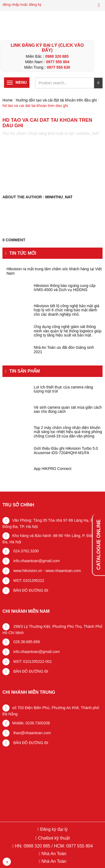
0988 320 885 (57, 56)
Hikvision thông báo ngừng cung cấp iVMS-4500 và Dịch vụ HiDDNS (65, 288)
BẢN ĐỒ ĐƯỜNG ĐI (30, 590)
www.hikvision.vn (27, 571)
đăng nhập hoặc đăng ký (22, 5)
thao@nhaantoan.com (32, 733)
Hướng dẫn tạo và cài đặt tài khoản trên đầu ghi (56, 100)
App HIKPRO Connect (53, 469)
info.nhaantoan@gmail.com (36, 561)
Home (7, 100)
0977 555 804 (58, 62)
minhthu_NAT (88, 133)
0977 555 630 (58, 67)
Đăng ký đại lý (53, 829)
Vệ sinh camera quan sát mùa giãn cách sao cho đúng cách (68, 410)
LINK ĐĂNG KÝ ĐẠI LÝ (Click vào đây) (47, 48)
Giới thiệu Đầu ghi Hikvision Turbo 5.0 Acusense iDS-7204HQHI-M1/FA (66, 451)
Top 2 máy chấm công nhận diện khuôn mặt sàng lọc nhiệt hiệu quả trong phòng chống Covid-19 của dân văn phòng (68, 432)
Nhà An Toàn (54, 854)
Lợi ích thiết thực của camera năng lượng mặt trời (63, 389)
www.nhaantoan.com (63, 571)
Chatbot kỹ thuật (53, 838)
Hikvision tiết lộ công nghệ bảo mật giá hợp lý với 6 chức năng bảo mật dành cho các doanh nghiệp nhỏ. (67, 310)
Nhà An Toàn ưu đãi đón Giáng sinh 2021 (64, 350)
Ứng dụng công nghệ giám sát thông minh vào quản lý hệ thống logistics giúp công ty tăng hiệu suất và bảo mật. (68, 331)
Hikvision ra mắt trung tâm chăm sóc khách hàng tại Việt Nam (54, 271)
